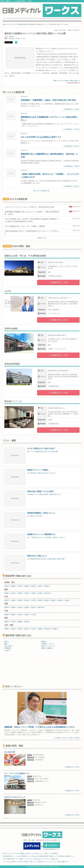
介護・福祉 (8, 646)
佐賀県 (14, 629)
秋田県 (34, 586)
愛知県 (60, 600)
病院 (6, 642)
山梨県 (14, 600)
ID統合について (53, 856)
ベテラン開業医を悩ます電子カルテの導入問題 (44, 452)
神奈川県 (48, 593)
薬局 (48, 646)
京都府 (14, 607)
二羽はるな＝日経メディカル (17, 38)
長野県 (20, 600)
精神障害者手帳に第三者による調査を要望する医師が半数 (47, 559)
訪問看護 (8, 648)
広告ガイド (47, 853)
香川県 (14, 622)
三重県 (67, 600)
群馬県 (20, 593)
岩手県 (20, 586)
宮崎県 (40, 629)
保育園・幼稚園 (47, 648)
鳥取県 (7, 615)
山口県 (34, 615)
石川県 (34, 600)
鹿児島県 (48, 629)
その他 (7, 650)
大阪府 (20, 607)
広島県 (27, 615)
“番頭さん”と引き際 (36, 516)
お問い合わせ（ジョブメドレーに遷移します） (47, 859)
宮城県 (27, 586)
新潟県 (7, 600)
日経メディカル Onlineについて (34, 853)
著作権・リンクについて (26, 859)
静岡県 (54, 600)
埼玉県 (27, 593)
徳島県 (7, 622)
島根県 (14, 615)
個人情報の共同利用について (67, 856)
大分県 (34, 629)
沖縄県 (55, 629)
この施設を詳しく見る (58, 282)
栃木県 (14, 593)
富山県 (27, 600)
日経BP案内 (55, 853)
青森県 (14, 586)
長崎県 (20, 629)
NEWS (12, 37)
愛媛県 (20, 622)
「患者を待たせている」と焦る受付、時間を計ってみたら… (48, 537)
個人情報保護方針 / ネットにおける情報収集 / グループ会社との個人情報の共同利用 (25, 856)
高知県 (27, 622)
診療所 (44, 642)
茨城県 (7, 593)
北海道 (7, 586)
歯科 (6, 644)
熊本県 (27, 629)
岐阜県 (47, 600)
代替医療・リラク (48, 644)
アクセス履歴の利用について (10, 859)
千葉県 (34, 593)
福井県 (40, 600)
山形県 (40, 586)
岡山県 (20, 615)
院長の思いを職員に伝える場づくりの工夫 (43, 473)
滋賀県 (7, 607)
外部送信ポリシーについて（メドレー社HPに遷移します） (53, 862)
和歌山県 (41, 607)
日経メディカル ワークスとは (11, 853)
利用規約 (22, 853)
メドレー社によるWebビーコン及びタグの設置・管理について (19, 862)
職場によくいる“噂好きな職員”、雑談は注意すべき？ (46, 494)
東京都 (40, 593)
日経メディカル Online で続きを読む (66, 81)
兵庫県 (27, 607)
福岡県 (7, 629)
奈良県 (34, 607)
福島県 (47, 586)
